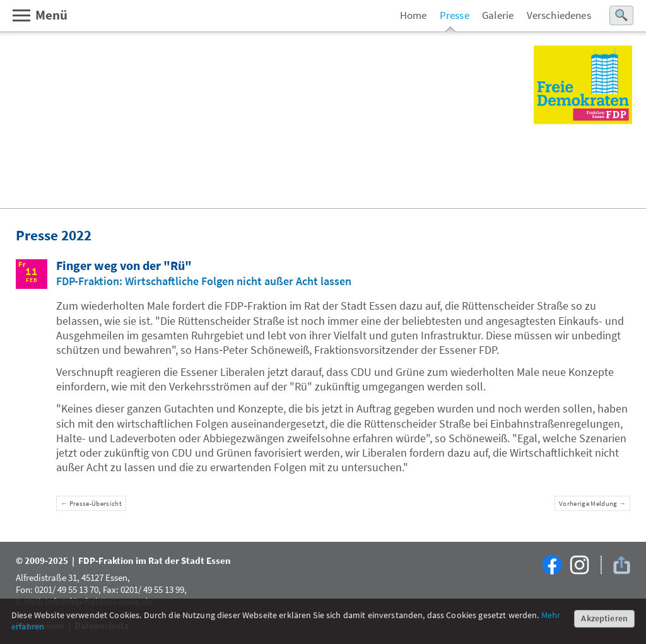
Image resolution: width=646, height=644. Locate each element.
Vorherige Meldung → (592, 503)
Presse (455, 15)
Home (414, 15)
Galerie (498, 15)
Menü (39, 15)
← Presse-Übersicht (91, 503)
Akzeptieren (604, 618)
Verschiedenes (559, 15)
